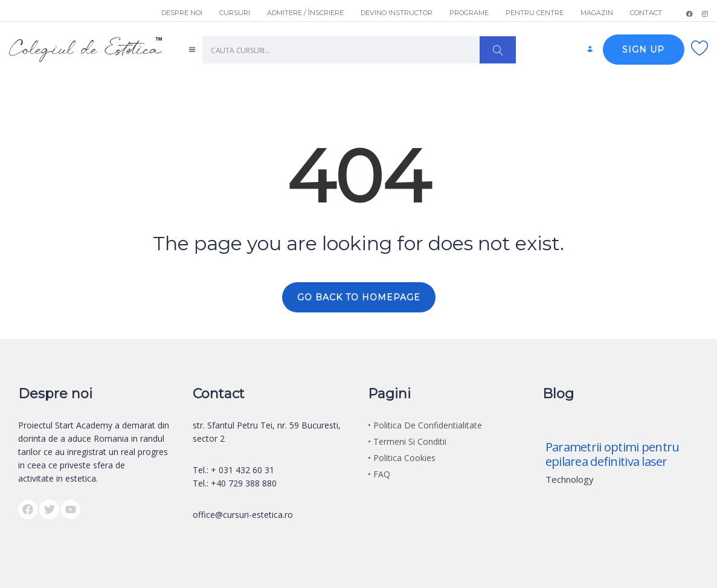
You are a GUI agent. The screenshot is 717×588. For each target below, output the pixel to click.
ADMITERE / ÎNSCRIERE (305, 13)
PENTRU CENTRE (535, 13)
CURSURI (235, 13)
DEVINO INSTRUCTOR (397, 13)
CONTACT (646, 13)
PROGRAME (469, 13)
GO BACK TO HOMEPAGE (359, 297)
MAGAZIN (597, 13)
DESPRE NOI (182, 13)
